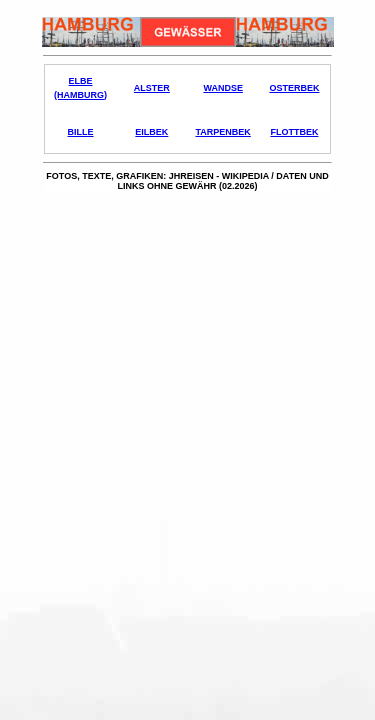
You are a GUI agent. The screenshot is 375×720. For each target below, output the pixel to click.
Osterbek (294, 88)
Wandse (223, 88)
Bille (81, 132)
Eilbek (151, 132)
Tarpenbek (222, 132)
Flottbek (294, 132)
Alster (152, 88)
